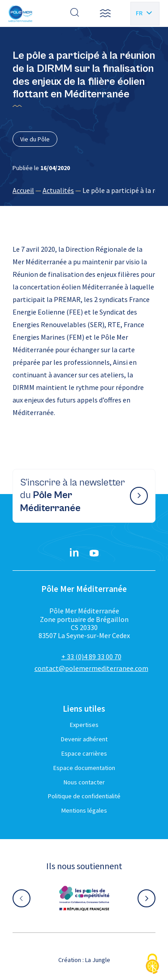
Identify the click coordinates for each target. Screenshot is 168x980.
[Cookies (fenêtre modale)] (152, 965)
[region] (84, 190)
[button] (105, 13)
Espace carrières (84, 753)
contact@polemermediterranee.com (91, 668)
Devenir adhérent (84, 739)
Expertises (84, 725)
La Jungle (98, 960)
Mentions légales (84, 810)
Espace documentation (84, 768)
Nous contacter (84, 782)
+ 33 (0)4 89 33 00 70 (91, 656)
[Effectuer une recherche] (75, 13)
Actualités (58, 190)
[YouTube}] (94, 553)
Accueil (23, 190)
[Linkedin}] (74, 553)
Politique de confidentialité (84, 796)
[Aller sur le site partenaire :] (84, 898)
